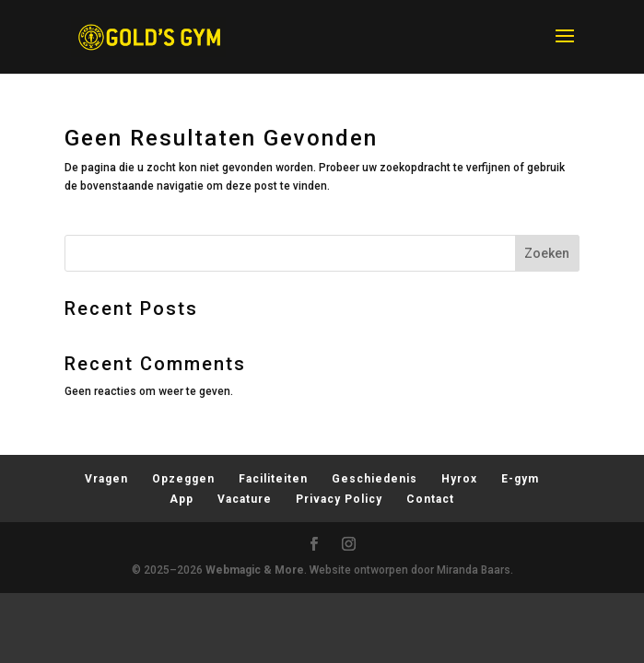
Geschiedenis (375, 479)
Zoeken (547, 253)
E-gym (520, 479)
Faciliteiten (273, 479)
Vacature (245, 499)
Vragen (106, 479)
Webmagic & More (255, 570)
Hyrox (459, 479)
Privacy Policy (339, 499)
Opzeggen (183, 479)
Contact (430, 499)
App (181, 499)
